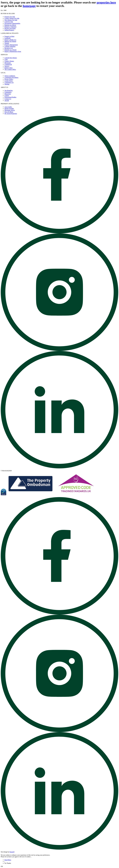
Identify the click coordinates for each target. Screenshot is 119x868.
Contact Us (8, 99)
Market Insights (9, 109)
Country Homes (9, 61)
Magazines (8, 94)
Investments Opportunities (12, 23)
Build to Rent (8, 68)
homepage (29, 6)
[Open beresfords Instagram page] (59, 350)
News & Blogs (9, 112)
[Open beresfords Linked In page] (59, 468)
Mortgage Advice (10, 110)
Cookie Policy (9, 81)
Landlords (7, 38)
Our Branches (9, 90)
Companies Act (9, 82)
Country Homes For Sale (12, 18)
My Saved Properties (11, 114)
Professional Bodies (10, 97)
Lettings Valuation (10, 46)
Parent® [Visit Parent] (12, 852)
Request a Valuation (10, 27)
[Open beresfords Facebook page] (59, 233)
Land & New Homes (11, 58)
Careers (7, 96)
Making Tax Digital (10, 41)
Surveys (7, 66)
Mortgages (8, 63)
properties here (106, 2)
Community (8, 92)
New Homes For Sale (11, 20)
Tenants (7, 43)
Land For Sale (9, 22)
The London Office (10, 69)
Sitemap (7, 84)
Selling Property (9, 30)
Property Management (11, 45)
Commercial (8, 64)
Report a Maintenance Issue (13, 51)
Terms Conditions (10, 76)
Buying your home (10, 28)
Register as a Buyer (10, 25)
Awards (7, 101)
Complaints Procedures (11, 77)
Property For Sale (10, 17)
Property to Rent (9, 36)
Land (6, 59)
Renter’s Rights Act (10, 40)
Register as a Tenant (10, 50)
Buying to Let (9, 48)
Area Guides (8, 107)
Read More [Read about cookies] (8, 860)
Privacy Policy (9, 79)
